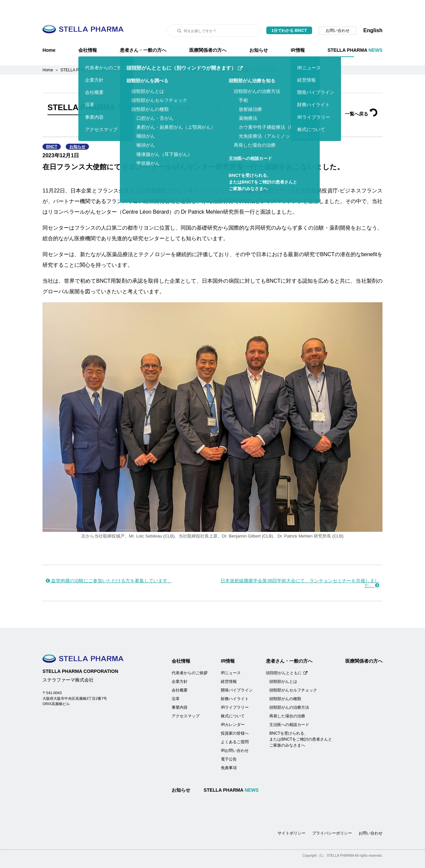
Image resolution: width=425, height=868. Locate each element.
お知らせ (259, 34)
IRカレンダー (233, 708)
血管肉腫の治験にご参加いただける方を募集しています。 (109, 564)
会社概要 (180, 674)
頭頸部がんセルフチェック (293, 674)
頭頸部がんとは (283, 665)
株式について (233, 699)
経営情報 (229, 665)
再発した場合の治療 (287, 699)
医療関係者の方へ (208, 34)
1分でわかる (289, 14)
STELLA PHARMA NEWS (83, 53)
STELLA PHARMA (355, 34)
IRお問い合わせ (235, 734)
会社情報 (88, 34)
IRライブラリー (235, 691)
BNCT (52, 130)
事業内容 (180, 691)
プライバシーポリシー (332, 817)
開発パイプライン (237, 674)
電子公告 (229, 743)
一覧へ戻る (361, 97)
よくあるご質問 (235, 725)
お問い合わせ (338, 14)
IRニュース (231, 656)
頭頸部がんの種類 (285, 682)
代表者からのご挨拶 (190, 656)
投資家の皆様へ (235, 717)
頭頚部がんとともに (287, 656)
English (373, 14)
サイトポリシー (292, 817)
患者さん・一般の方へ (143, 34)
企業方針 (180, 665)
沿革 (176, 682)
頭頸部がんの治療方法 (289, 691)
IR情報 (297, 34)
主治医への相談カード (289, 708)
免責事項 (229, 751)
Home (49, 34)
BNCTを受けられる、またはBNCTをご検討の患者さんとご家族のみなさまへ (301, 723)
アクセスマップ (186, 699)
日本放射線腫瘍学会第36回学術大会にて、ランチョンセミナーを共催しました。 (300, 566)
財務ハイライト (235, 682)
